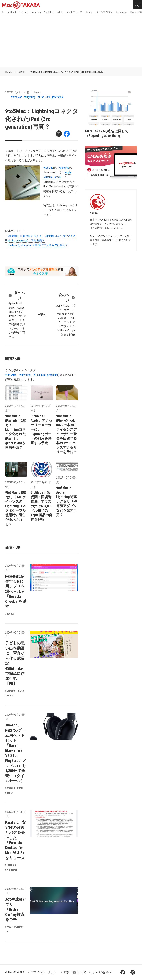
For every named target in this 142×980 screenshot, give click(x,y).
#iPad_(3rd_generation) (51, 97)
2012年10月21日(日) (17, 92)
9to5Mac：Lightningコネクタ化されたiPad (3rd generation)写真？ (68, 72)
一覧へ (42, 315)
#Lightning (30, 97)
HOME (9, 72)
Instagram (36, 12)
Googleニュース (74, 12)
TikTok (59, 12)
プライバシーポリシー (45, 972)
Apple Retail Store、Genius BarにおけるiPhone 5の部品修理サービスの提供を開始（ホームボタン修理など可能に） (18, 314)
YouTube (49, 12)
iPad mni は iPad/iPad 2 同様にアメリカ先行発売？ (38, 245)
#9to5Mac (16, 97)
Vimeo (89, 12)
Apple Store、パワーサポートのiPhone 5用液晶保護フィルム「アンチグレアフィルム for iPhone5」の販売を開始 (65, 314)
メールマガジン (104, 12)
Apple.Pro (64, 168)
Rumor (21, 72)
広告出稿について (75, 972)
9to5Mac (48, 168)
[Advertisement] (71, 41)
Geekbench (122, 12)
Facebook (11, 12)
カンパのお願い (101, 972)
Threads (24, 12)
